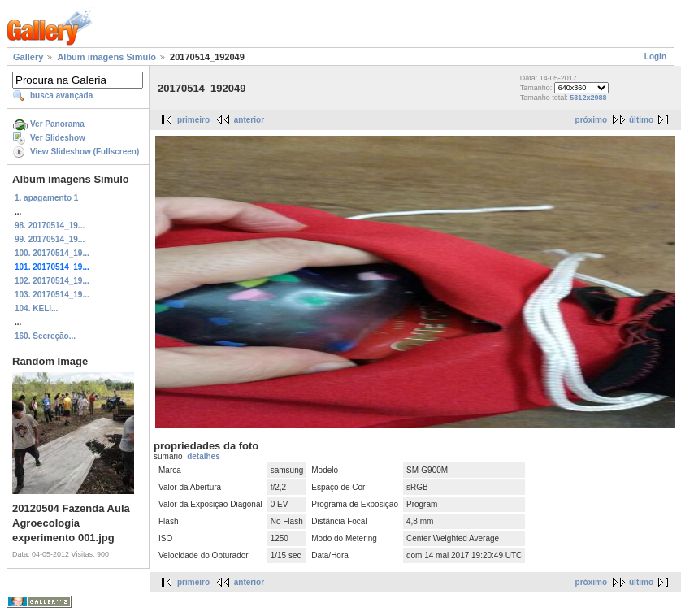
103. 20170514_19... (52, 295)
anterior (249, 120)
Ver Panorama (57, 124)
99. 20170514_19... (50, 239)
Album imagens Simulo (106, 57)
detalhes (204, 456)
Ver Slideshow (58, 138)
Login (655, 56)
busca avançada (61, 95)
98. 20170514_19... (50, 226)
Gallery (28, 57)
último (641, 120)
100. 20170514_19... (52, 253)
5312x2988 (588, 98)
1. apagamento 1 (46, 198)
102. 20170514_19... (52, 281)
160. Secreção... (45, 336)
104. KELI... (36, 308)
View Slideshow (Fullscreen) (85, 152)
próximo (591, 120)
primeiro (193, 120)
